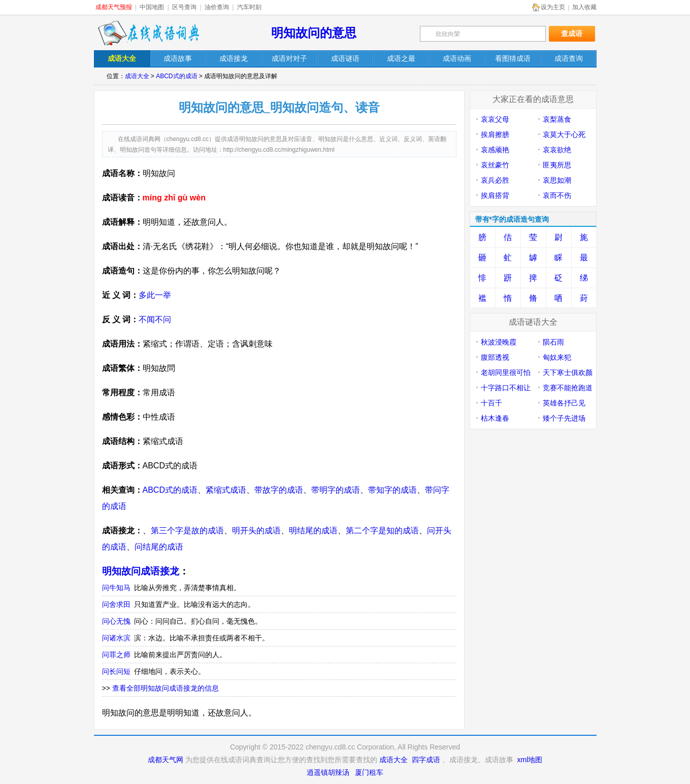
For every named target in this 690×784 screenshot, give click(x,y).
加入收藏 (584, 7)
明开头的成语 (256, 531)
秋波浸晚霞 (499, 342)
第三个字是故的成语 (187, 531)
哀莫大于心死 (564, 134)
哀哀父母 (495, 119)
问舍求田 (116, 604)
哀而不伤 (557, 195)
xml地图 (530, 760)
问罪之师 (116, 655)
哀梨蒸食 (557, 119)
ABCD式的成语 (176, 76)
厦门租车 (369, 772)
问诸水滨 (116, 638)
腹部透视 (495, 357)
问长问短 (116, 671)
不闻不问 (155, 319)
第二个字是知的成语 (382, 531)
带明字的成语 (336, 490)
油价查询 (217, 7)
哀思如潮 (557, 180)
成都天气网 (166, 760)
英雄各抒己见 (564, 403)
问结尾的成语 (159, 547)
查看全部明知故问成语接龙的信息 (166, 688)
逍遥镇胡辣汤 (328, 772)
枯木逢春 (495, 418)
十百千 (491, 403)
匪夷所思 (557, 165)
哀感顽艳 (495, 150)
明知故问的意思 (314, 33)
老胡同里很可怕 (506, 372)
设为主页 (553, 7)
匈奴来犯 (557, 357)
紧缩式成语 (226, 490)
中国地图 (152, 7)
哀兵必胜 (495, 180)
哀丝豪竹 (495, 165)
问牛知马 (116, 588)
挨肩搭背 (495, 195)
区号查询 (184, 7)
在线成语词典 (148, 33)
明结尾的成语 (313, 531)
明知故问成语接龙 (141, 571)
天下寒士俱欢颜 (568, 372)
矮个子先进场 (564, 418)
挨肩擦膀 (495, 134)
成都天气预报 (114, 7)
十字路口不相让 (506, 388)
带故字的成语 (279, 490)
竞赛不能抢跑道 (568, 388)
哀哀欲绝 (557, 150)
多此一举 (155, 295)
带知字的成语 (392, 490)
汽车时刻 (249, 7)
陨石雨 (553, 342)
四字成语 (426, 760)
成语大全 (137, 76)
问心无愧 (116, 621)
